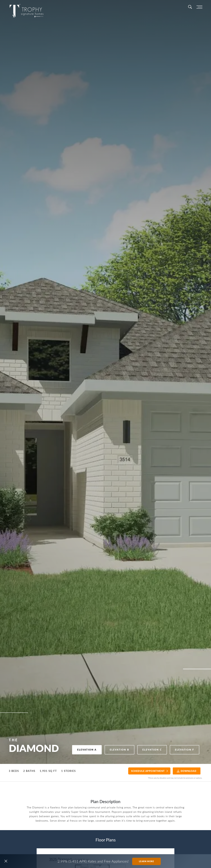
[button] (6, 861)
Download (185, 771)
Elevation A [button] (79, 749)
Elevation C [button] (149, 749)
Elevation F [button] (183, 749)
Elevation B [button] (114, 749)
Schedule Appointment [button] (145, 771)
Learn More (147, 861)
